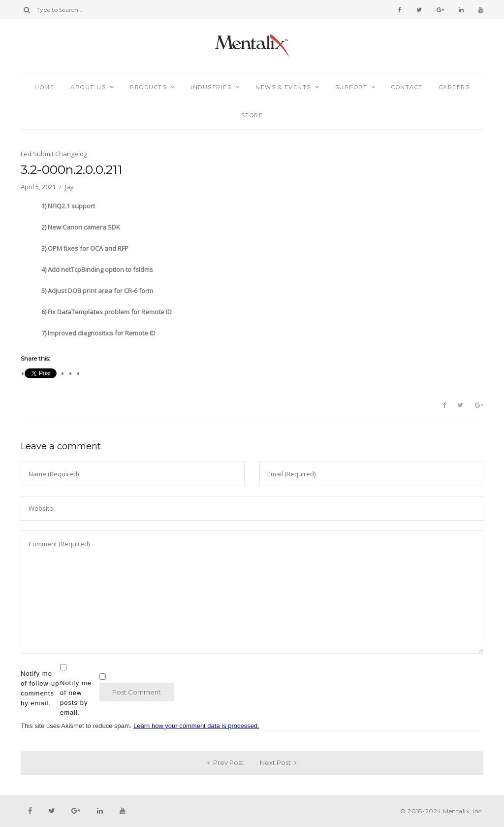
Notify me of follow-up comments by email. (40, 688)
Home (44, 87)
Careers (455, 87)
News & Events (283, 87)
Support (351, 87)
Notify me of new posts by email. (76, 698)
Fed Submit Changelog (54, 154)
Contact (407, 87)
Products (148, 87)
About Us (88, 87)
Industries (211, 87)
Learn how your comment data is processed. (196, 726)
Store (252, 115)
